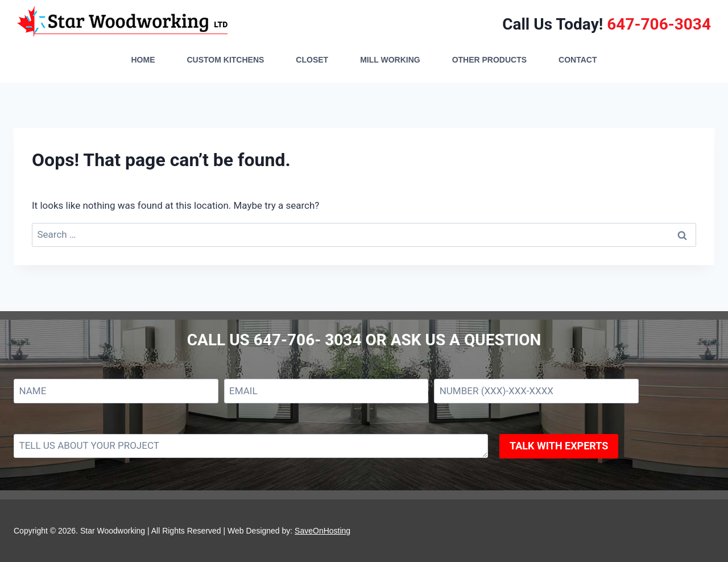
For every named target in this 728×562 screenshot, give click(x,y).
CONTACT (578, 60)
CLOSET (312, 60)
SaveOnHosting (322, 531)
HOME (143, 60)
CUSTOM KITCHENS (225, 60)
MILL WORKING (390, 60)
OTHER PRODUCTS (489, 60)
